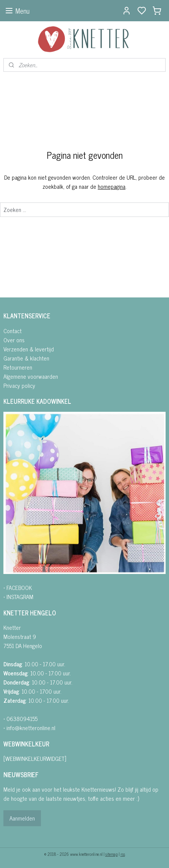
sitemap (112, 854)
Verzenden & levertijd (29, 349)
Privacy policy (19, 385)
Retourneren (18, 367)
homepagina (112, 186)
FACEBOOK (19, 587)
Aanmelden (22, 818)
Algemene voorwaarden (31, 376)
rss (123, 854)
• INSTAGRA (16, 597)
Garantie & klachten (26, 358)
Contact (13, 331)
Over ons (14, 340)
